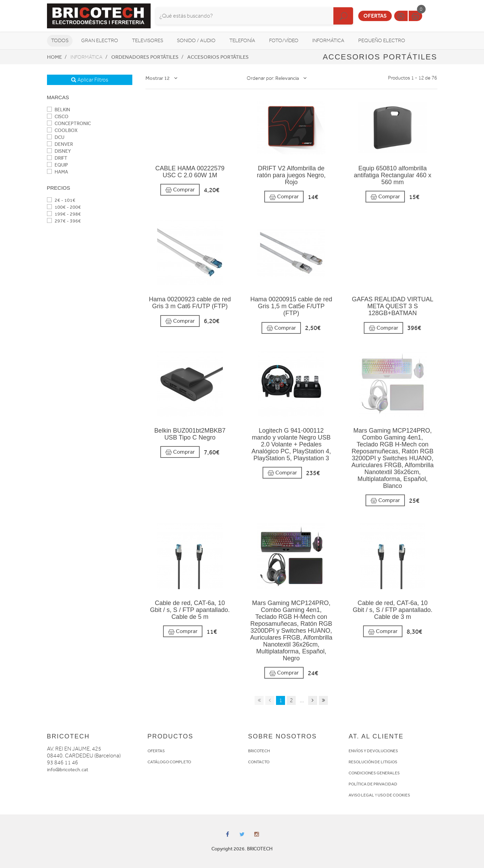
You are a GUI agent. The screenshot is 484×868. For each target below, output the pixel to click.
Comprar (180, 190)
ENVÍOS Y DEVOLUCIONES (373, 751)
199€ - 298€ (64, 214)
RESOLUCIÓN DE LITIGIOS (373, 762)
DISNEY (59, 151)
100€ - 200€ (64, 207)
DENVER (60, 144)
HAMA (58, 172)
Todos (60, 41)
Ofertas (375, 16)
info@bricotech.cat (68, 770)
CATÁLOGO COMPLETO (169, 762)
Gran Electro (100, 41)
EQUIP (58, 165)
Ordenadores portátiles (145, 57)
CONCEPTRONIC (69, 124)
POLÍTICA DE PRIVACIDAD (373, 784)
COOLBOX (62, 130)
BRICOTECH (259, 751)
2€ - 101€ (61, 200)
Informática (328, 41)
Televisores (148, 41)
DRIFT (57, 158)
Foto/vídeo (284, 41)
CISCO (58, 117)
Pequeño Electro (382, 41)
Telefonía (242, 41)
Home (54, 57)
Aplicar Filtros (90, 80)
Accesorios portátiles (218, 57)
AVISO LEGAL (361, 795)
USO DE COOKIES (394, 795)
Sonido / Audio (196, 41)
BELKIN (59, 110)
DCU (56, 137)
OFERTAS (156, 751)
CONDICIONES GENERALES (374, 773)
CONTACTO (259, 762)
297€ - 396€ (64, 221)
